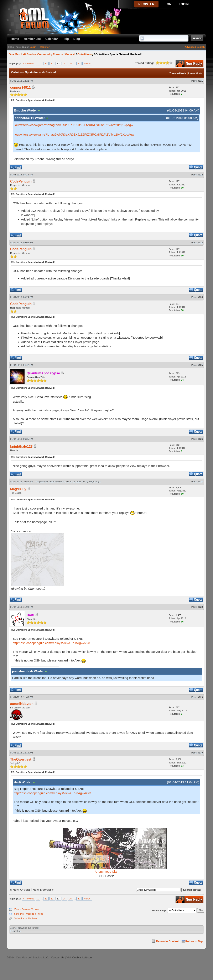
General (70, 54)
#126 (200, 439)
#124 (200, 297)
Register (45, 47)
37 (79, 64)
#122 (200, 175)
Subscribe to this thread (26, 918)
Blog (77, 39)
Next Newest (42, 890)
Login (33, 47)
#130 (200, 753)
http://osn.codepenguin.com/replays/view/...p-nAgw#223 (51, 643)
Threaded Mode (178, 73)
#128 (200, 607)
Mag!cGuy (94, 481)
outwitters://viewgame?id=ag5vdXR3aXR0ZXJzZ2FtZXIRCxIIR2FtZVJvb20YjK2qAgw (74, 125)
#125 (200, 365)
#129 (200, 697)
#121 (200, 81)
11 (46, 64)
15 (70, 64)
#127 (200, 481)
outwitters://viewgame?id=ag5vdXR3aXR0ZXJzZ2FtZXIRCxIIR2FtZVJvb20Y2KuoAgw (75, 134)
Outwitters (84, 54)
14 (64, 64)
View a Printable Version (27, 909)
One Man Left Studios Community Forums (36, 54)
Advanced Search (195, 47)
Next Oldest (21, 890)
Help (66, 39)
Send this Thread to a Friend (29, 914)
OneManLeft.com (82, 957)
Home (15, 39)
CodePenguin (21, 181)
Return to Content (167, 941)
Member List (32, 39)
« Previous (28, 64)
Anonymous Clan (106, 872)
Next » (87, 64)
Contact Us (58, 957)
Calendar (52, 39)
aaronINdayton (22, 704)
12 (52, 64)
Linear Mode (195, 73)
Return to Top (194, 941)
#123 (200, 243)
